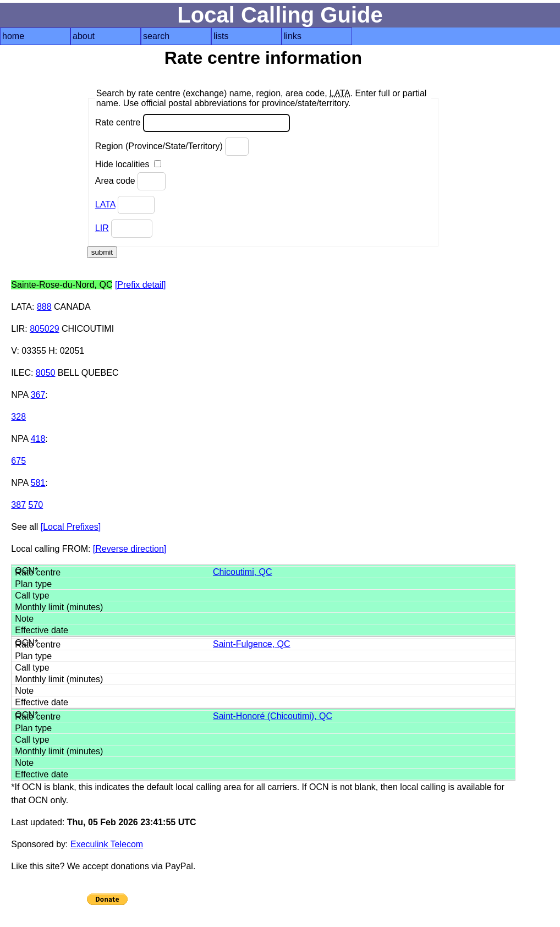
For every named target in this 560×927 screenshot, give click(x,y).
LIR (102, 228)
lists (221, 36)
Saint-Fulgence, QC (252, 644)
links (293, 36)
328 (18, 417)
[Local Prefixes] (71, 527)
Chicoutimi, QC (243, 572)
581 (38, 483)
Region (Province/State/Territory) (172, 147)
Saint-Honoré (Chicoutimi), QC (273, 716)
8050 (46, 373)
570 (36, 505)
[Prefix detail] (140, 285)
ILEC (21, 373)
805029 (44, 329)
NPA (20, 395)
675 (18, 461)
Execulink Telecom (107, 844)
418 (38, 439)
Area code (130, 181)
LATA (105, 204)
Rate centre (193, 123)
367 (38, 395)
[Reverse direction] (130, 549)
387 (18, 505)
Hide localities (128, 164)
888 (44, 307)
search (156, 36)
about (84, 36)
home (13, 36)
